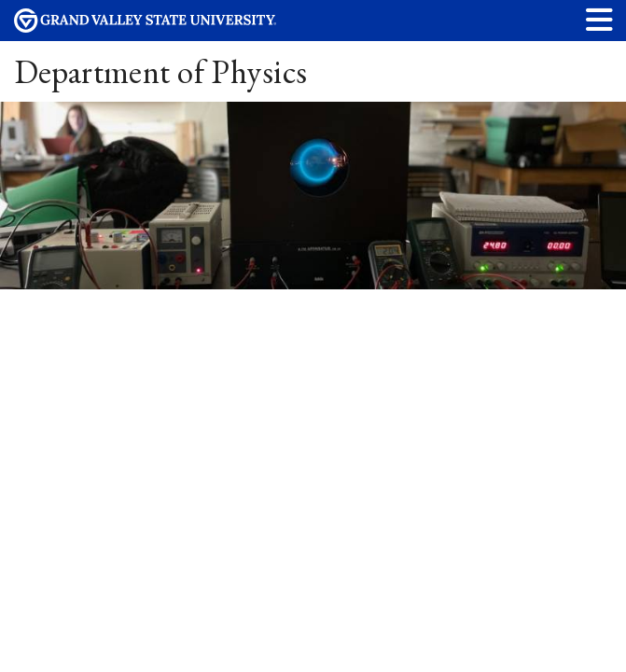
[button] (600, 19)
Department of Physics (161, 71)
